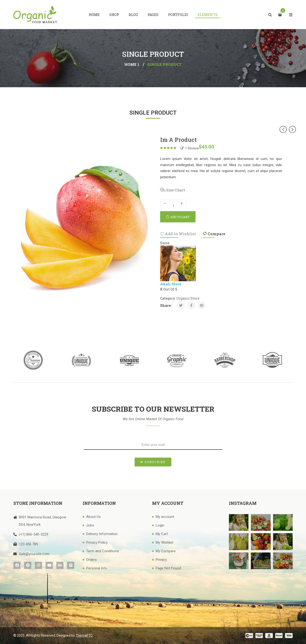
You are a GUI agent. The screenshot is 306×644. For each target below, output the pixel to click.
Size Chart (173, 190)
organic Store (188, 298)
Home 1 (132, 64)
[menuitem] (94, 15)
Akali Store (171, 284)
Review (192, 148)
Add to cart (180, 217)
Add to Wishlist (178, 234)
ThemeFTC (84, 635)
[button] (153, 462)
